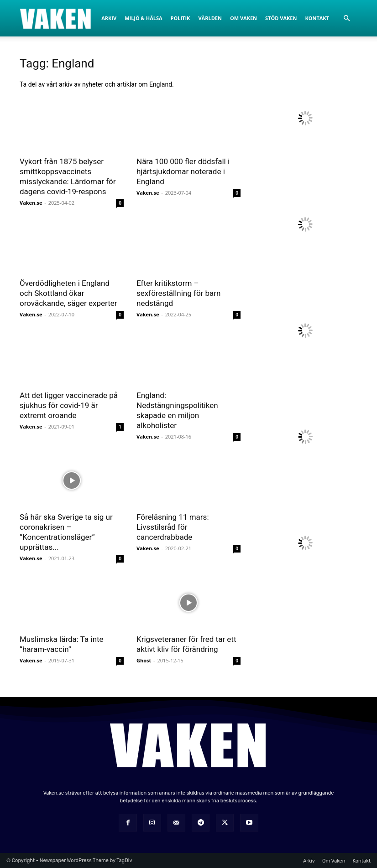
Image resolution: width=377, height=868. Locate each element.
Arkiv (109, 18)
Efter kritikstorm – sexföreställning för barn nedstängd (179, 293)
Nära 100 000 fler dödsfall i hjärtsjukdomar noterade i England (183, 171)
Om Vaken (243, 18)
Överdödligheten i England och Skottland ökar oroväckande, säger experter (68, 293)
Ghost (144, 660)
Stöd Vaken (281, 18)
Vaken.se (31, 203)
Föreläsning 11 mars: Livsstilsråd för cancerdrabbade (173, 527)
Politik (181, 18)
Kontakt (317, 18)
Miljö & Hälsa (143, 18)
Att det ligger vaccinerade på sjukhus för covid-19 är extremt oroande (69, 405)
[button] (346, 18)
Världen (210, 18)
